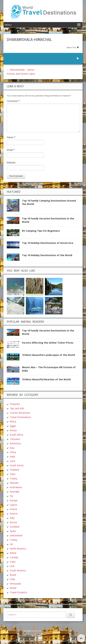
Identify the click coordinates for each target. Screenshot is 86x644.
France (14, 509)
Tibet (13, 474)
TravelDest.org (15, 631)
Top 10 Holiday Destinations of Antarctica (48, 243)
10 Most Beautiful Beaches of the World (46, 379)
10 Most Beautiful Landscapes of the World (48, 355)
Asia (12, 448)
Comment (13, 101)
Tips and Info (17, 408)
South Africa (16, 435)
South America (18, 570)
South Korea (17, 465)
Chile (12, 579)
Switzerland (16, 535)
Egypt (13, 426)
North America (18, 549)
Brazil (13, 575)
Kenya (13, 430)
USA (12, 566)
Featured (15, 404)
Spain (13, 531)
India (12, 457)
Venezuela (15, 584)
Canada (14, 557)
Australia (15, 492)
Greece (14, 513)
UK (11, 544)
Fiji (11, 496)
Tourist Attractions (20, 413)
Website (11, 163)
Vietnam (14, 483)
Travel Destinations (20, 417)
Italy (12, 518)
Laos (13, 461)
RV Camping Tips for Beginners (41, 231)
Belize (13, 553)
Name (11, 137)
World (13, 588)
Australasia (16, 487)
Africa (13, 421)
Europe (14, 500)
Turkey (14, 478)
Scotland (15, 527)
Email (11, 150)
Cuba (13, 562)
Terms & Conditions (51, 631)
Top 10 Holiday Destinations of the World (47, 255)
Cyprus (14, 505)
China (13, 452)
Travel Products (18, 592)
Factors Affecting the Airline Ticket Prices (48, 343)
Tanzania (15, 439)
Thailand (14, 470)
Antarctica (15, 443)
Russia (13, 522)
